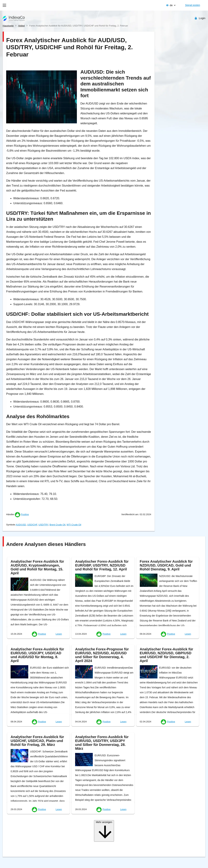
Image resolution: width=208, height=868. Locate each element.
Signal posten (193, 5)
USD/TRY (43, 525)
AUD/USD (21, 525)
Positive (25, 515)
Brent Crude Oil (57, 525)
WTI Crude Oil (74, 525)
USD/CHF (32, 525)
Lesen (59, 634)
